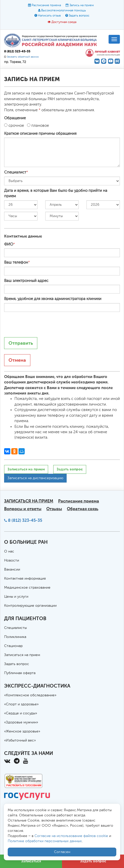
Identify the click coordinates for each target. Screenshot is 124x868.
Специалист (15, 172)
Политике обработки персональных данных (45, 841)
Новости (12, 561)
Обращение (15, 118)
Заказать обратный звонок (23, 57)
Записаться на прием (26, 469)
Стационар (13, 646)
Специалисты (15, 628)
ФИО (9, 244)
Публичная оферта (20, 673)
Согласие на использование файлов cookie (71, 836)
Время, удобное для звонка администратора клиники (53, 299)
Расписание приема (46, 5)
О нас (9, 551)
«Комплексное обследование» (30, 695)
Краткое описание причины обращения (40, 134)
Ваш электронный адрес (26, 281)
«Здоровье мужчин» (21, 722)
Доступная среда (64, 22)
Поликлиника (15, 637)
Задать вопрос (79, 16)
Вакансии (12, 570)
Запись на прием (82, 5)
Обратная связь (83, 509)
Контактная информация (25, 579)
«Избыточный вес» (20, 740)
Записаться (31, 861)
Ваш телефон (16, 262)
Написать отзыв (49, 16)
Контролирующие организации (30, 606)
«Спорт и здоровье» (21, 704)
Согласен (62, 852)
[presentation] (43, 325)
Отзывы (54, 509)
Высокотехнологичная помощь (64, 11)
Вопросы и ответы (23, 509)
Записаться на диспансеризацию (35, 478)
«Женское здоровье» (22, 731)
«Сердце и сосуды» (21, 713)
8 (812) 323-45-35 (25, 520)
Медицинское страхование (27, 588)
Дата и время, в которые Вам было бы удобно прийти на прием (56, 193)
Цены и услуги (16, 597)
